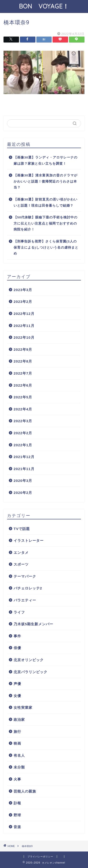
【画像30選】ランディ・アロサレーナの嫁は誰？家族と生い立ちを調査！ (46, 161)
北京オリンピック (29, 660)
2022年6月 (23, 385)
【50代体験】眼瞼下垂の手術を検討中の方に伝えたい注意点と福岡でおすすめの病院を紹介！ (46, 223)
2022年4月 (23, 409)
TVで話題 (22, 529)
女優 (17, 696)
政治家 (19, 720)
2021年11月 (24, 469)
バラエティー (25, 600)
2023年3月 (23, 290)
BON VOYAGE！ (47, 6)
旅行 (17, 732)
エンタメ (21, 553)
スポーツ (21, 564)
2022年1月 (23, 445)
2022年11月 (24, 326)
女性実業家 (23, 707)
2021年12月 (24, 457)
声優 (17, 684)
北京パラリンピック (31, 672)
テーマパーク (25, 576)
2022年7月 (23, 373)
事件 (17, 636)
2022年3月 (23, 421)
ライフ (19, 612)
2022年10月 (24, 337)
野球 (17, 815)
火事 (17, 779)
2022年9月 (23, 349)
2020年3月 (23, 481)
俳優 (17, 648)
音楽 (17, 827)
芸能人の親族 (25, 791)
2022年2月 (23, 433)
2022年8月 (23, 361)
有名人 (19, 755)
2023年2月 (23, 302)
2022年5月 (23, 397)
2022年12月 (24, 314)
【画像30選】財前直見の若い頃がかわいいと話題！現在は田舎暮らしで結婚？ (46, 202)
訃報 (17, 803)
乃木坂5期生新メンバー (33, 624)
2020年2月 (23, 493)
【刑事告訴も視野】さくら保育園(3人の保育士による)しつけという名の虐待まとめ (46, 247)
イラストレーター (29, 540)
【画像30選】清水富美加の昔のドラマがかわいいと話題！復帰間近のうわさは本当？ (46, 181)
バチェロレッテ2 (28, 588)
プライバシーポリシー (40, 857)
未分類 (19, 767)
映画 (17, 743)
